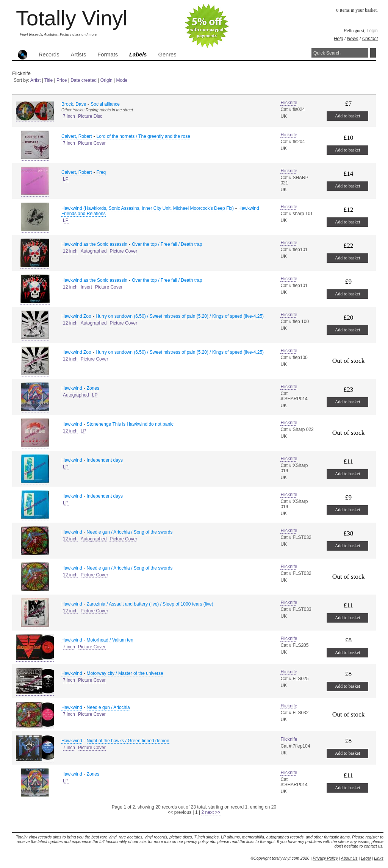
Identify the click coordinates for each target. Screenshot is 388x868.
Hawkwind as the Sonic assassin (94, 244)
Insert (86, 287)
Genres (167, 55)
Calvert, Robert (77, 136)
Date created (84, 80)
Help (339, 39)
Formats (108, 55)
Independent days (105, 460)
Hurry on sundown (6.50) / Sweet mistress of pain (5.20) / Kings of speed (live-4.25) (180, 316)
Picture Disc (90, 116)
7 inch (69, 116)
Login (372, 31)
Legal (366, 858)
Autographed (94, 251)
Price (62, 80)
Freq (101, 172)
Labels (138, 55)
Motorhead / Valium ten (110, 640)
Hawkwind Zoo (76, 316)
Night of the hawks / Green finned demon (128, 741)
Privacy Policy (325, 858)
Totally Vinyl (72, 18)
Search (373, 53)
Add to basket (348, 116)
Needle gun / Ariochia (108, 707)
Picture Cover (92, 143)
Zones (93, 388)
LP (66, 179)
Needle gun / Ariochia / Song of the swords (130, 532)
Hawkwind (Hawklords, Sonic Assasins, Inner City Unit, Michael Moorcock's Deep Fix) (148, 208)
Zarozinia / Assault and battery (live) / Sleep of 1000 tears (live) (150, 604)
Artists (79, 55)
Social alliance (105, 104)
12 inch (70, 251)
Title (48, 80)
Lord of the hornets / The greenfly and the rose (143, 136)
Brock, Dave (74, 104)
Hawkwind (72, 388)
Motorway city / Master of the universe (125, 673)
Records (49, 55)
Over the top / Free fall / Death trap (167, 244)
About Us (349, 858)
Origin (106, 80)
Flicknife (289, 103)
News (353, 39)
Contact (370, 39)
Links (379, 858)
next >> (213, 812)
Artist (35, 80)
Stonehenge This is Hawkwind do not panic (130, 424)
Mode (122, 80)
